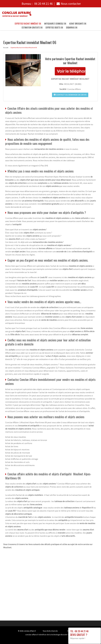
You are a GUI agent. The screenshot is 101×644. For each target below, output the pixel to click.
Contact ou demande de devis (70, 95)
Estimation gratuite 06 (32, 28)
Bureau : (37, 4)
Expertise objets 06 (54, 28)
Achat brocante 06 (78, 24)
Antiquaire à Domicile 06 (55, 24)
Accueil (6, 48)
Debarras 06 (72, 28)
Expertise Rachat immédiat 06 (28, 24)
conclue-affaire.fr (30, 631)
